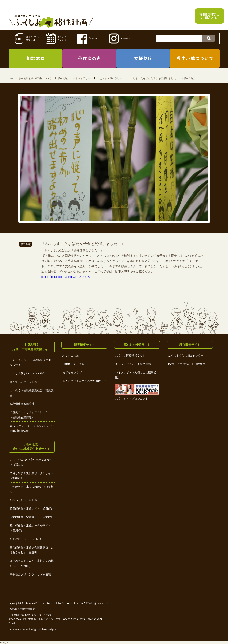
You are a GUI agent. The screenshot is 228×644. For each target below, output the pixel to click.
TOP (11, 78)
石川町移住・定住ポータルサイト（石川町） (30, 528)
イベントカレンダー (63, 38)
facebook (93, 38)
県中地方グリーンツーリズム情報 (30, 574)
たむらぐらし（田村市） (25, 500)
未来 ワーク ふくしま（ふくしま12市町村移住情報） (31, 428)
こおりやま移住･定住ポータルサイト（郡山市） (31, 462)
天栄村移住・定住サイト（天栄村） (32, 517)
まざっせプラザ (72, 372)
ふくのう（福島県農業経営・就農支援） (32, 393)
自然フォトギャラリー (109, 78)
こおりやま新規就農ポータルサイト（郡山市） (32, 476)
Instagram (125, 38)
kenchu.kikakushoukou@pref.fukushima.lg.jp (33, 629)
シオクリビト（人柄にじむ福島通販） (136, 375)
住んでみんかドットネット (26, 382)
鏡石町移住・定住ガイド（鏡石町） (32, 509)
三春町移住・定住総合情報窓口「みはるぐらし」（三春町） (32, 550)
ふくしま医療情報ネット (130, 356)
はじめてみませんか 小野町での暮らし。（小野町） (32, 563)
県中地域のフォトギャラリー (74, 78)
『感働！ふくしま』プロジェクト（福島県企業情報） (30, 415)
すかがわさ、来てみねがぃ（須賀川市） (32, 489)
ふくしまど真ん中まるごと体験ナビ (84, 381)
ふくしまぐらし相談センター (186, 356)
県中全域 (26, 244)
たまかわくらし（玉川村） (26, 539)
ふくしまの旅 (71, 356)
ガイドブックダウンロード (33, 38)
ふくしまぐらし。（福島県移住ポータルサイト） (32, 362)
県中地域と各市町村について (35, 78)
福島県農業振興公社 (22, 404)
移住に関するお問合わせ (209, 16)
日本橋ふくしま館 (73, 364)
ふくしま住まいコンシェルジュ (29, 373)
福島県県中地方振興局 (22, 609)
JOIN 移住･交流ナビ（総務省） (188, 364)
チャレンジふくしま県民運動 (133, 364)
